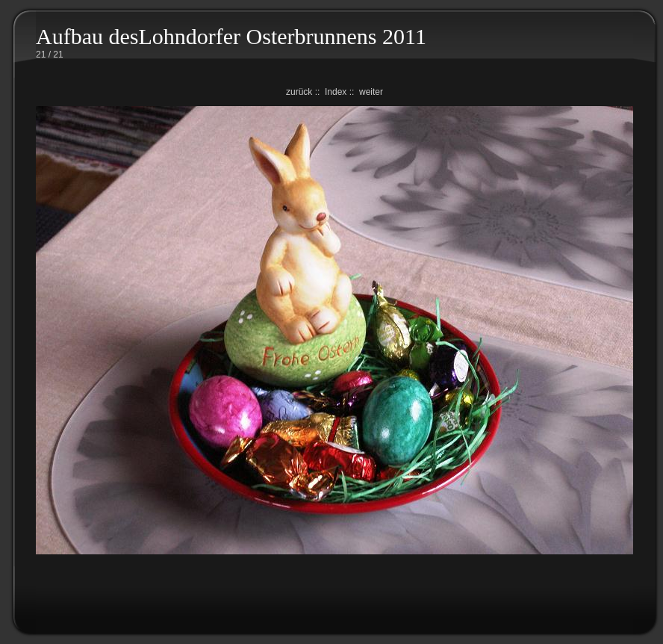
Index (336, 92)
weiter (371, 92)
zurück (299, 92)
